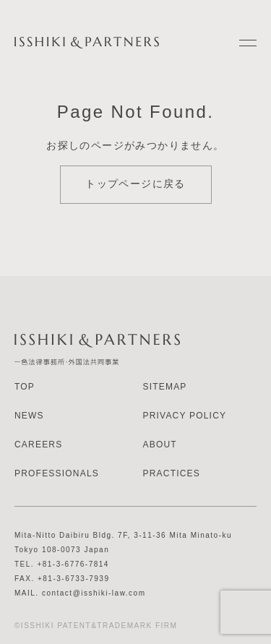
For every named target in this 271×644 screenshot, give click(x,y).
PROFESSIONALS (57, 473)
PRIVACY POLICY (185, 416)
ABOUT (160, 445)
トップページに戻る (135, 184)
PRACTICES (172, 473)
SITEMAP (165, 387)
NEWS (29, 416)
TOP (25, 387)
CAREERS (38, 445)
